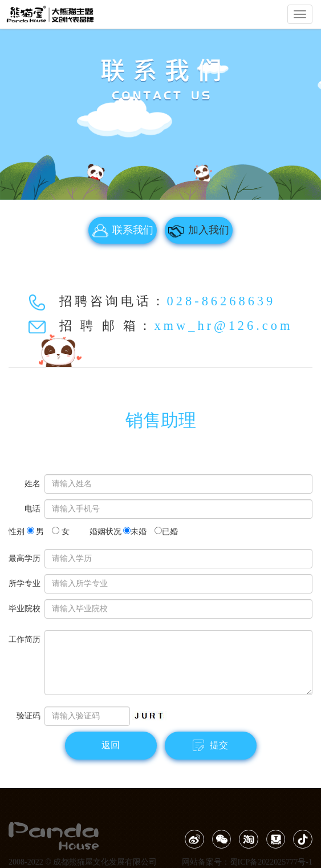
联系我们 (123, 231)
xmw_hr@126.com (223, 326)
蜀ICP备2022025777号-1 (271, 862)
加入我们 (198, 231)
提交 (210, 745)
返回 (111, 745)
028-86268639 (222, 301)
